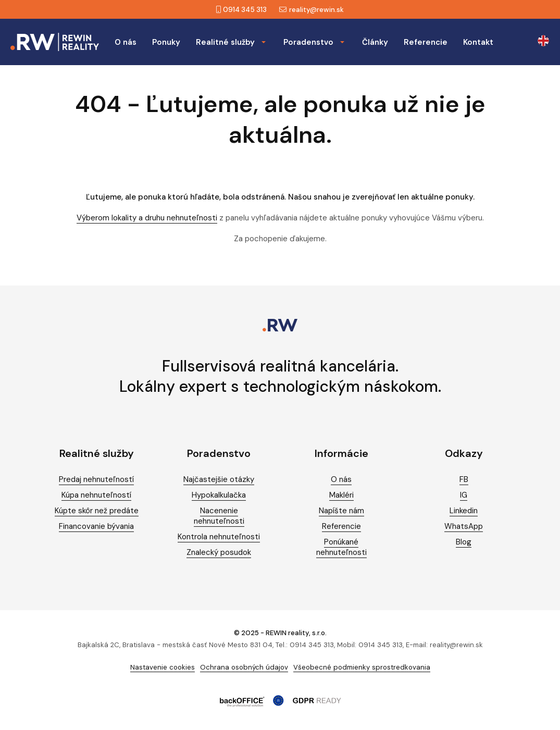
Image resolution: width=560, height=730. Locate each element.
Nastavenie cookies (163, 667)
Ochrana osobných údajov (244, 667)
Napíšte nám (341, 511)
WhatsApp (464, 526)
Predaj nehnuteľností (96, 479)
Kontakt (478, 42)
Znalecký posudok (219, 552)
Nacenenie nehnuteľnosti (219, 516)
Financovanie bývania (96, 526)
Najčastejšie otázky (219, 479)
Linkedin (464, 511)
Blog (464, 542)
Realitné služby (225, 42)
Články (375, 42)
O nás (126, 42)
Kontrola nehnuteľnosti (219, 537)
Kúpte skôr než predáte (97, 511)
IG (464, 495)
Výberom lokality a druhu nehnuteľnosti (147, 218)
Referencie (426, 42)
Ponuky (166, 42)
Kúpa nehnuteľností (96, 495)
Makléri (341, 495)
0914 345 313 (241, 10)
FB (464, 479)
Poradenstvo (308, 42)
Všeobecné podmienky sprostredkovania (362, 667)
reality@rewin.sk (312, 10)
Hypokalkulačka (219, 495)
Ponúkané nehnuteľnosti (341, 547)
